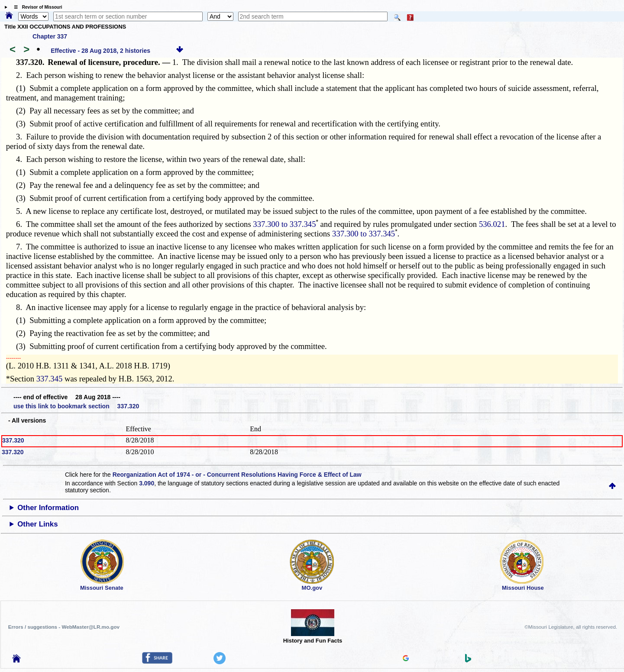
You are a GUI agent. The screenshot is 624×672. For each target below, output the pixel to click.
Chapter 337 (50, 36)
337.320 (13, 440)
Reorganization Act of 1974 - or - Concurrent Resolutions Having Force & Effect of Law (237, 475)
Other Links (37, 524)
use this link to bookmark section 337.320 (76, 406)
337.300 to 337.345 (284, 224)
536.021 (492, 224)
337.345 (50, 379)
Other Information (48, 508)
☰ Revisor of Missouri (36, 7)
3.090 (147, 483)
